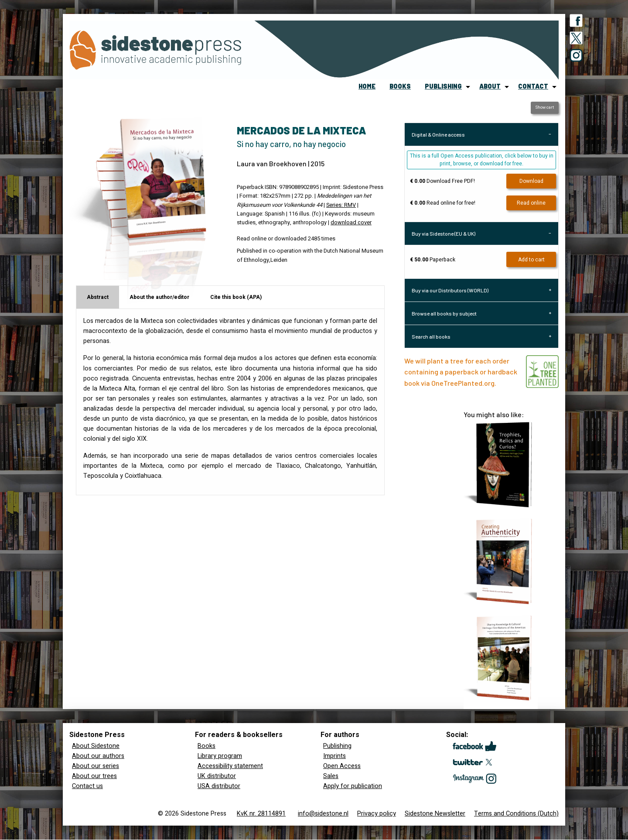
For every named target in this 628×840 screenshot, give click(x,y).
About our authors (98, 756)
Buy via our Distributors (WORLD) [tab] (450, 290)
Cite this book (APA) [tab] (236, 297)
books (400, 86)
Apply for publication (353, 786)
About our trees (94, 776)
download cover (351, 223)
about (490, 86)
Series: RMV (341, 205)
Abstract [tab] (98, 297)
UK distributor (217, 776)
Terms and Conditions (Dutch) (516, 814)
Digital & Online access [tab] (438, 134)
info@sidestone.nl (323, 814)
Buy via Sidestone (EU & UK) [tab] (444, 233)
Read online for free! (443, 203)
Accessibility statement (230, 766)
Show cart (544, 107)
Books (206, 746)
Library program (220, 756)
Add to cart (531, 260)
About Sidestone (96, 746)
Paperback (433, 260)
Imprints (334, 756)
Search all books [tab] (431, 336)
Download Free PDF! (442, 181)
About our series (96, 766)
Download (531, 181)
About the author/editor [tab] (159, 297)
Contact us (87, 786)
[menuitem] (367, 87)
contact (533, 86)
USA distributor (219, 786)
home (367, 86)
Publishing (337, 746)
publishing (443, 86)
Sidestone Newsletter (435, 814)
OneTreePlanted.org (463, 383)
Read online (531, 203)
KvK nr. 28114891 (261, 814)
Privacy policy (377, 814)
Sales (331, 776)
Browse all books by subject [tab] (444, 313)
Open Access (342, 766)
